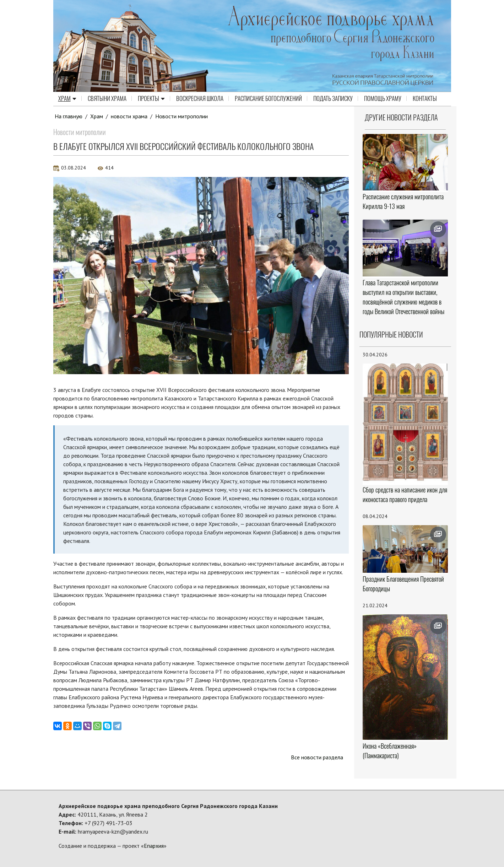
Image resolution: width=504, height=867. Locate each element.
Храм (67, 99)
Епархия (154, 846)
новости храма (129, 116)
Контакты (425, 99)
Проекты (151, 99)
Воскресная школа (200, 99)
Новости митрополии (181, 116)
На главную (69, 116)
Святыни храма (107, 99)
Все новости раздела (317, 757)
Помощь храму (383, 99)
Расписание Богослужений (268, 99)
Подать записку (333, 99)
